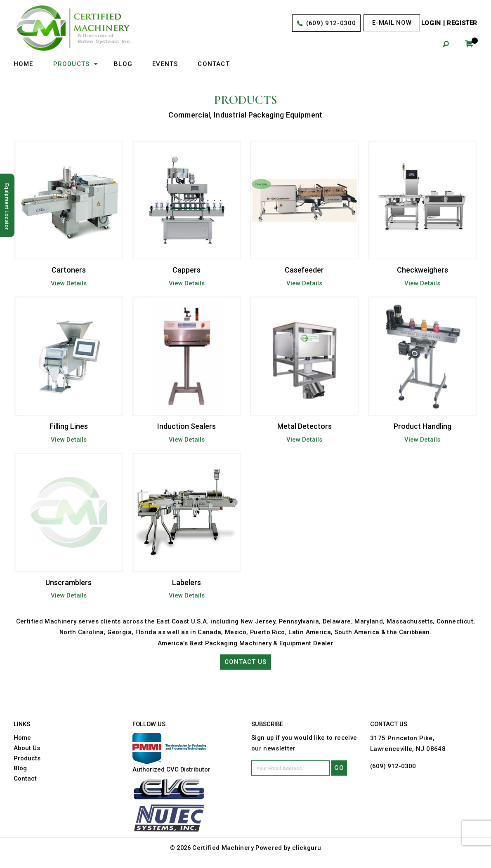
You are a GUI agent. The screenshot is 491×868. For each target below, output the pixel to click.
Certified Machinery (223, 848)
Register (462, 24)
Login (431, 24)
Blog (123, 64)
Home (24, 64)
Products (72, 64)
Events (165, 64)
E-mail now (392, 23)
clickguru (308, 848)
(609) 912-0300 (331, 24)
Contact (214, 64)
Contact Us (245, 662)
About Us (27, 748)
